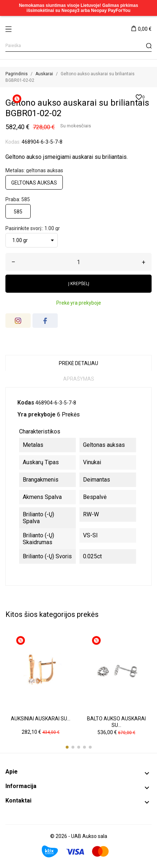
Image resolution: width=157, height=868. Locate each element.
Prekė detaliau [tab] (78, 363)
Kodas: (13, 142)
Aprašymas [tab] (79, 379)
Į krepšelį (79, 284)
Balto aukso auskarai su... (116, 722)
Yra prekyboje (36, 414)
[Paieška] (78, 46)
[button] (67, 747)
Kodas (26, 403)
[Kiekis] (78, 262)
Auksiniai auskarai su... (41, 719)
